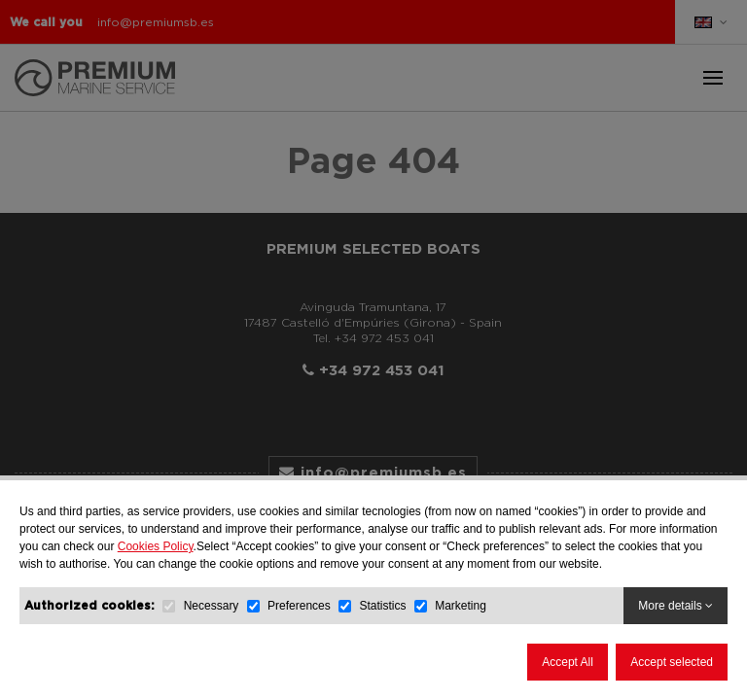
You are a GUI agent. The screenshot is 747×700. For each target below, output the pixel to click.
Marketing (461, 606)
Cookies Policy (156, 546)
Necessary (212, 606)
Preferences (299, 606)
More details (676, 606)
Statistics (382, 606)
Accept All (568, 662)
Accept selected (672, 662)
